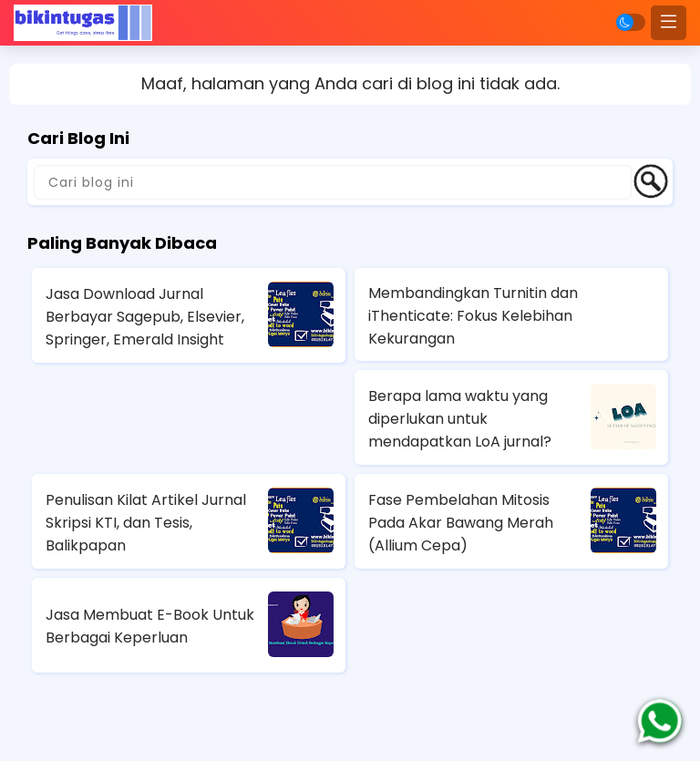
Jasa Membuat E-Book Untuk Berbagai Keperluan (150, 626)
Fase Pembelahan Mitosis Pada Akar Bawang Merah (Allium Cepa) (461, 523)
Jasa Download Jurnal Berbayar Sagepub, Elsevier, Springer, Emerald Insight (145, 317)
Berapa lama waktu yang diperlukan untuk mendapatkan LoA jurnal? (460, 419)
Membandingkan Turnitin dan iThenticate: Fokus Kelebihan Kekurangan (473, 316)
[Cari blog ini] (333, 182)
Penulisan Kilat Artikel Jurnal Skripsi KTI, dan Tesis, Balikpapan (146, 523)
